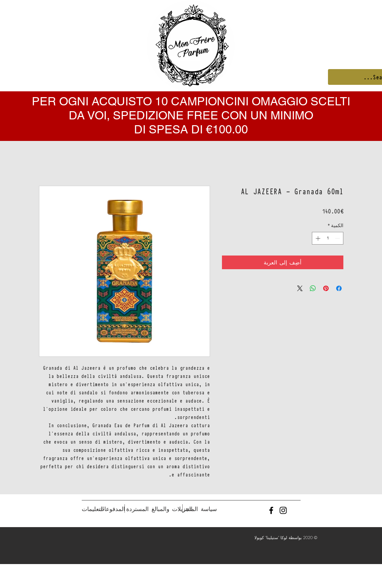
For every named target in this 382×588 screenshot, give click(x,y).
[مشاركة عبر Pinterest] (326, 288)
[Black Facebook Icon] (271, 510)
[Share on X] (300, 288)
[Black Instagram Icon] (283, 510)
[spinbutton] (328, 238)
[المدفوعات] (112, 509)
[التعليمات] (93, 509)
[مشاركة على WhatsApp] (313, 288)
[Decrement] (338, 238)
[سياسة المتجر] (200, 509)
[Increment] (317, 238)
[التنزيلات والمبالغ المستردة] (159, 509)
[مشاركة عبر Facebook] (339, 288)
